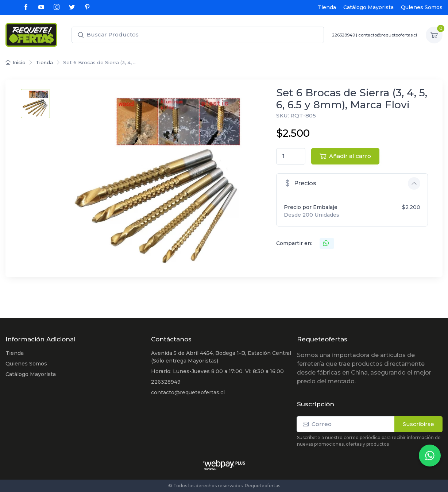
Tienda (327, 7)
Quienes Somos (422, 7)
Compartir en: (294, 243)
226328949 (343, 35)
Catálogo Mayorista (368, 7)
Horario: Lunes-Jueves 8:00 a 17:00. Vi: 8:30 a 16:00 (217, 371)
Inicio (16, 62)
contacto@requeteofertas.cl (388, 35)
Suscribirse (418, 424)
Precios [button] (300, 183)
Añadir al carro (345, 156)
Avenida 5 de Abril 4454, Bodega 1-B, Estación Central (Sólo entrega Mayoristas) (221, 357)
